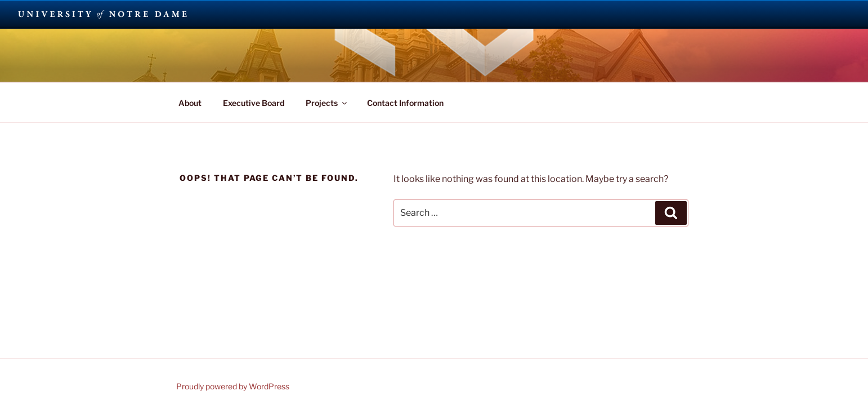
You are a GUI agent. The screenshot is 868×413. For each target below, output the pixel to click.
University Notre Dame (103, 14)
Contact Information (405, 103)
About (190, 103)
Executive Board (254, 103)
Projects (327, 103)
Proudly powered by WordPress (233, 386)
